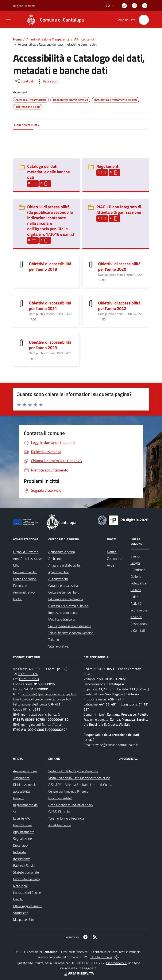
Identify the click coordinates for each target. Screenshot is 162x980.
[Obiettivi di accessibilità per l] (22, 264)
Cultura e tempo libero (64, 592)
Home (17, 39)
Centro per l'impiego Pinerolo (68, 791)
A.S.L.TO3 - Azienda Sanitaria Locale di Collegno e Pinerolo (89, 785)
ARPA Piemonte (59, 825)
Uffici (17, 565)
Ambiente (55, 559)
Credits (18, 899)
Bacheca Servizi (24, 866)
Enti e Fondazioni (25, 579)
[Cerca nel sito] (144, 20)
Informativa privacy (27, 879)
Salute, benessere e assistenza (70, 626)
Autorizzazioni (58, 579)
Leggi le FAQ (22, 818)
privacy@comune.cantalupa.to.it (115, 745)
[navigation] (8, 19)
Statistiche (21, 913)
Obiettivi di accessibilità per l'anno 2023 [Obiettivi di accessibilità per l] (50, 345)
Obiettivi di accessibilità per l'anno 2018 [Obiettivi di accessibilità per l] (50, 266)
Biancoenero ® (116, 963)
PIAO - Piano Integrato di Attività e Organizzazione (119, 209)
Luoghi (135, 563)
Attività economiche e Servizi (139, 610)
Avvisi (111, 565)
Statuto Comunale (26, 872)
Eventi (135, 556)
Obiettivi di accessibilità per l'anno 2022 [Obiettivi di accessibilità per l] (119, 306)
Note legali (21, 886)
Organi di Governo (26, 552)
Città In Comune (101, 957)
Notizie (112, 552)
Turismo (54, 639)
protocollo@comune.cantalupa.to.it (47, 699)
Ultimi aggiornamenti (28, 906)
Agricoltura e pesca (62, 552)
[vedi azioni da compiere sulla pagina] (47, 81)
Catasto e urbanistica (63, 586)
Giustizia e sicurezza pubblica (68, 606)
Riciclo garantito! (60, 798)
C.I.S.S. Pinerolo (59, 812)
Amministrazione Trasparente (48, 39)
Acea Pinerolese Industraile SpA (71, 805)
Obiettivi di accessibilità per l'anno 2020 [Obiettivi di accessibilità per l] (119, 266)
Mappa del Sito (24, 919)
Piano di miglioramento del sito (26, 805)
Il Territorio (138, 570)
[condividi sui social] (24, 81)
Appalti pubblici (59, 572)
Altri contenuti (85, 39)
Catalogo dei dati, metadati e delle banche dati (49, 172)
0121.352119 (29, 679)
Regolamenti (108, 166)
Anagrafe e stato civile (64, 565)
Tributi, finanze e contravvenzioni (71, 633)
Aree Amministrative (28, 559)
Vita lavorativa (58, 646)
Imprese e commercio (63, 612)
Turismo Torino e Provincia (66, 818)
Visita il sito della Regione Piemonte (73, 771)
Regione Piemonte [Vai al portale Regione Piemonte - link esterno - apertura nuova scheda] (24, 6)
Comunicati (115, 559)
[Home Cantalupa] (53, 20)
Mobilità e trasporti (61, 619)
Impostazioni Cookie (27, 892)
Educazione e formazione (66, 599)
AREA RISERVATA (78, 973)
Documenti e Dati (25, 572)
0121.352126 (28, 674)
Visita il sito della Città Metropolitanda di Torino (81, 778)
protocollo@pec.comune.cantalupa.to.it (49, 694)
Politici (18, 599)
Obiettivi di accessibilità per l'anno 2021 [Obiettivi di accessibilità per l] (50, 306)
